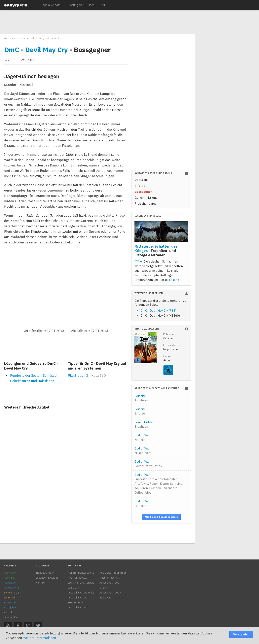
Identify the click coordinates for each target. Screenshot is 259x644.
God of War (142, 438)
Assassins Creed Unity (81, 593)
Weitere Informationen (40, 638)
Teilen (28, 60)
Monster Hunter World (81, 573)
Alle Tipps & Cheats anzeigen (161, 517)
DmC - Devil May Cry (36, 50)
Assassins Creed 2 (79, 608)
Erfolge (140, 186)
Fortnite (141, 398)
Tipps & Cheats (50, 5)
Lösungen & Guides (81, 5)
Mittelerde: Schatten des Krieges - (156, 251)
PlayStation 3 (78, 376)
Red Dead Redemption (113, 573)
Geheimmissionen (147, 198)
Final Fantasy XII (77, 578)
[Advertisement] (97, 22)
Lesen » (174, 280)
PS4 (138, 261)
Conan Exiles (143, 424)
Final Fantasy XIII (110, 578)
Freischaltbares (146, 204)
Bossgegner (143, 192)
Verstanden (241, 634)
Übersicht (141, 180)
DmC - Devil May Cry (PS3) (158, 311)
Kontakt (40, 583)
